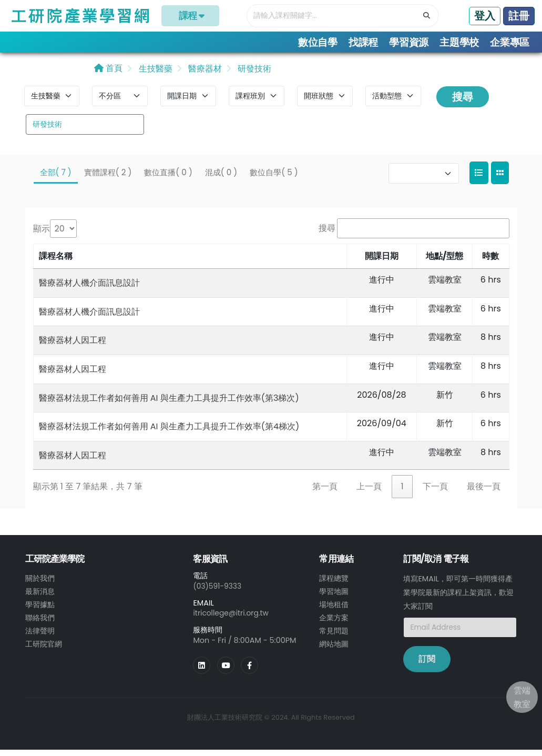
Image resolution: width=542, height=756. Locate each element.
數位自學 (318, 42)
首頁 (108, 74)
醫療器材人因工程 (73, 346)
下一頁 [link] (435, 493)
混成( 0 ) (221, 178)
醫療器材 (204, 74)
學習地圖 (334, 597)
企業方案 (334, 622)
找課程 (363, 42)
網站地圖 (334, 648)
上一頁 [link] (369, 493)
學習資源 (409, 42)
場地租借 (334, 610)
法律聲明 (40, 635)
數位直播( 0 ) (168, 178)
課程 (191, 16)
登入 (485, 16)
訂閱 (427, 665)
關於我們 (40, 584)
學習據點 (40, 610)
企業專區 (510, 42)
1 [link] (402, 493)
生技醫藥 (154, 74)
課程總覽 (334, 584)
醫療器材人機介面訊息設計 (89, 289)
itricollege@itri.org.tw (232, 618)
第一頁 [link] (325, 493)
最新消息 (40, 597)
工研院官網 (44, 648)
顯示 (42, 234)
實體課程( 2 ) (108, 178)
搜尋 (463, 103)
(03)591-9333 (218, 592)
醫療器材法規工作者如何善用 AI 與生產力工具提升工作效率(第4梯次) (169, 432)
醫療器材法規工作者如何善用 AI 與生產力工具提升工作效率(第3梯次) (169, 404)
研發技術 (253, 74)
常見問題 (334, 635)
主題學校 (459, 42)
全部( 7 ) (56, 178)
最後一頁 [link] (484, 493)
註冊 (519, 16)
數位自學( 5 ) (274, 178)
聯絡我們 (40, 622)
